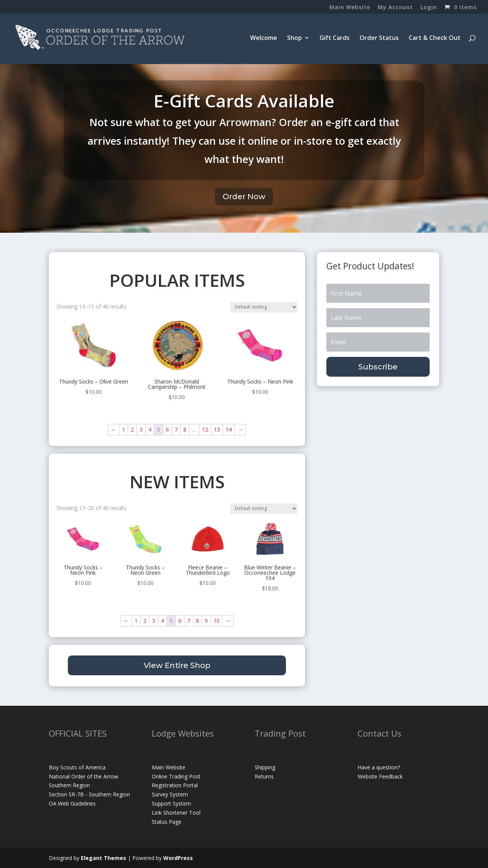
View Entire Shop (177, 665)
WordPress (178, 858)
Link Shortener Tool (176, 813)
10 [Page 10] (217, 621)
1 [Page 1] (124, 429)
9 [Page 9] (206, 621)
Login (429, 8)
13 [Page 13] (217, 429)
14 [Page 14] (229, 429)
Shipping (265, 767)
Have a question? (379, 767)
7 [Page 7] (176, 429)
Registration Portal (175, 785)
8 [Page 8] (185, 429)
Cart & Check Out (435, 38)
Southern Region (69, 785)
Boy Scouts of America (77, 767)
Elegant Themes (104, 858)
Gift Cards (335, 38)
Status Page (167, 822)
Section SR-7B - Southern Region (89, 794)
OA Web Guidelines (72, 803)
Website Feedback (380, 776)
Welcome (264, 38)
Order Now (244, 197)
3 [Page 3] (141, 429)
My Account (395, 8)
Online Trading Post (176, 776)
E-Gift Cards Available (244, 101)
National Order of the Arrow (83, 776)
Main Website (350, 8)
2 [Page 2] (132, 429)
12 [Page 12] (205, 429)
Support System (171, 803)
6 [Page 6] (167, 429)
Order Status (379, 38)
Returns (264, 776)
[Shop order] (264, 307)
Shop (295, 38)
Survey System (170, 794)
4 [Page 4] (150, 429)
